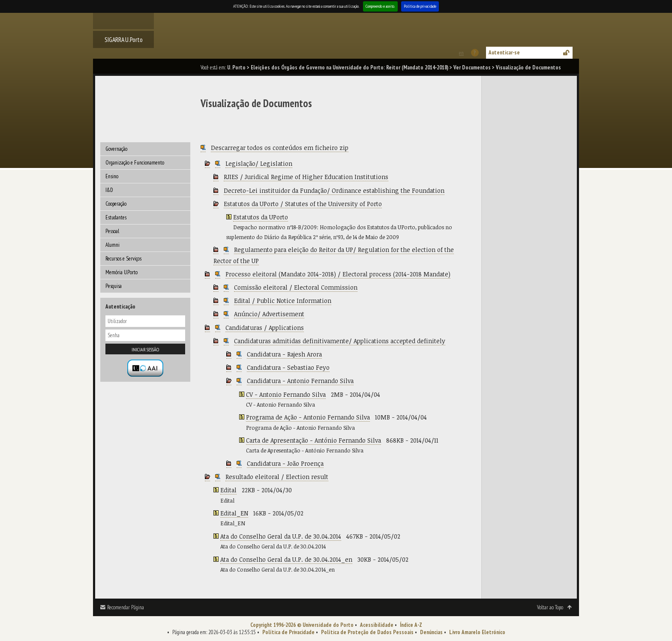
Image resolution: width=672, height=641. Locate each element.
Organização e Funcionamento (135, 163)
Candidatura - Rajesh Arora (284, 354)
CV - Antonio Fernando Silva (286, 394)
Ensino (112, 176)
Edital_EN (234, 513)
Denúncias (431, 632)
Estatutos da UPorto (261, 217)
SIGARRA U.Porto (124, 39)
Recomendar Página (126, 607)
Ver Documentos (472, 67)
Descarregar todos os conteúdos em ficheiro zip (280, 148)
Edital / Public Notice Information (283, 301)
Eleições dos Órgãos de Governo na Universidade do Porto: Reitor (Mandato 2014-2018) (349, 67)
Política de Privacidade (288, 632)
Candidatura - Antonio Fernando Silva (300, 381)
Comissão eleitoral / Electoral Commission (296, 287)
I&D (109, 190)
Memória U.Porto (121, 272)
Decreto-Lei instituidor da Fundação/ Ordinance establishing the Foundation (334, 190)
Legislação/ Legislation (259, 163)
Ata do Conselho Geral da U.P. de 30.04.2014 (281, 536)
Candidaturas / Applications (265, 328)
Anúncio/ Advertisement (269, 314)
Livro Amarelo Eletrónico (477, 632)
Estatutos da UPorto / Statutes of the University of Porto (303, 204)
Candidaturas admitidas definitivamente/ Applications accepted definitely (340, 341)
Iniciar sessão (145, 349)
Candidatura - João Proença (285, 463)
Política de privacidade (420, 6)
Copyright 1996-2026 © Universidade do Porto (302, 625)
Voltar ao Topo (550, 607)
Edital (228, 490)
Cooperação (116, 204)
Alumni (112, 245)
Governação (116, 149)
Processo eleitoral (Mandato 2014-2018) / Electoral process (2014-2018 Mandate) (338, 274)
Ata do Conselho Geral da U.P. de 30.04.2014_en (286, 559)
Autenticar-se (504, 52)
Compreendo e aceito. (380, 6)
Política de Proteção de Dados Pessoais (367, 632)
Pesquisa (114, 286)
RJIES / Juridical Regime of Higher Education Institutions (306, 177)
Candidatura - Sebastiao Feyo (288, 367)
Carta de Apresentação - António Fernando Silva (313, 440)
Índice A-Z (411, 625)
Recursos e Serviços (123, 259)
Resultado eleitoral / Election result (277, 477)
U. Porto (236, 67)
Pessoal (112, 231)
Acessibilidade (377, 625)
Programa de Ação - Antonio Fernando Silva (308, 417)
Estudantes (116, 217)
